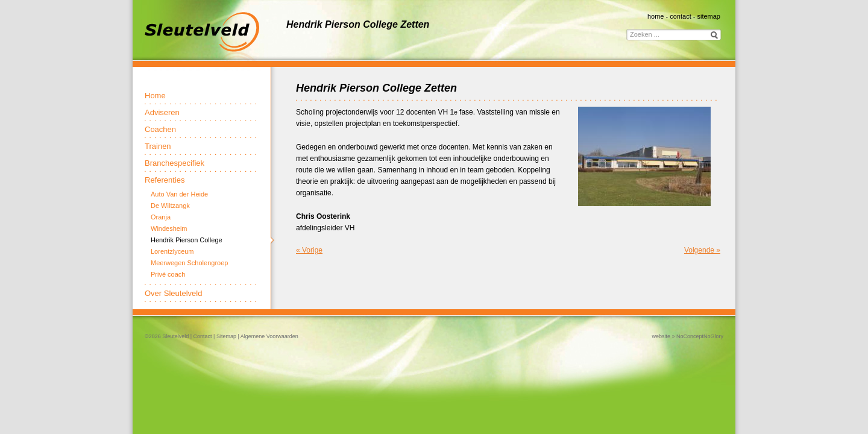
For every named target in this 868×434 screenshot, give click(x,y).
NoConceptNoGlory (700, 336)
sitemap (709, 16)
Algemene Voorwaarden (269, 336)
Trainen (158, 146)
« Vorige (309, 250)
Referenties (165, 180)
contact (680, 16)
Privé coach (168, 274)
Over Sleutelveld (173, 293)
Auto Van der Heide (179, 194)
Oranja (161, 217)
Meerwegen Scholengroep (189, 263)
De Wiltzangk (170, 206)
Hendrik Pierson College (187, 240)
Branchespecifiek (175, 163)
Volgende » (702, 250)
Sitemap (226, 336)
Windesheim (169, 228)
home (656, 16)
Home (155, 96)
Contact (203, 336)
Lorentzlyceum (172, 251)
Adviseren (162, 112)
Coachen (160, 129)
